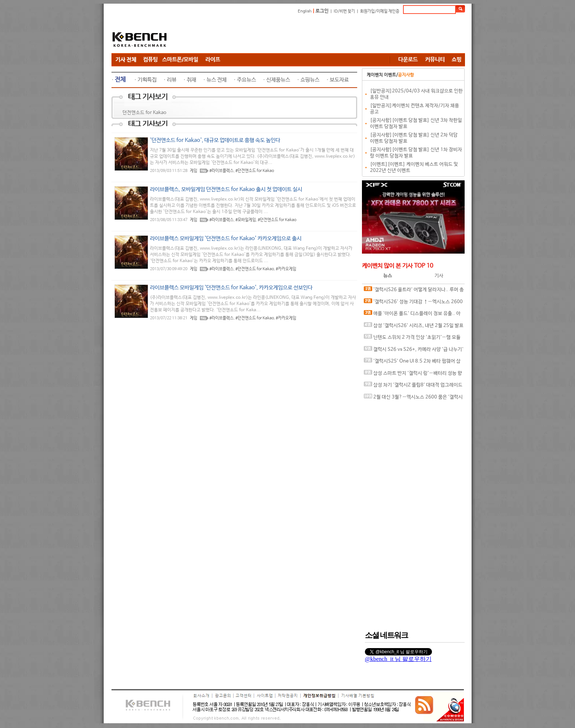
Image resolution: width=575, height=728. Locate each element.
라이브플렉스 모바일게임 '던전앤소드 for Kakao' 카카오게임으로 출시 (226, 238)
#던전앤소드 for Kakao (255, 171)
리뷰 (172, 80)
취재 (191, 80)
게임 (194, 171)
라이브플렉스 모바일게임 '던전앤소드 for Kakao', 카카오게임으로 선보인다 (231, 288)
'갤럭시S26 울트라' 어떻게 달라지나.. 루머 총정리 (414, 291)
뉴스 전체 (217, 80)
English (305, 11)
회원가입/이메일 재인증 (380, 11)
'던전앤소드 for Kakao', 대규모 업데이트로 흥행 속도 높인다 (215, 140)
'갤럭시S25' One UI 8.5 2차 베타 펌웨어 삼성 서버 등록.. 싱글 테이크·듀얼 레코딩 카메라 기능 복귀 (412, 363)
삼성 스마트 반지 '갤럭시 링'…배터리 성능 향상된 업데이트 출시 (413, 375)
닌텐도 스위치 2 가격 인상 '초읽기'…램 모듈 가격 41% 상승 (412, 339)
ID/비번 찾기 (344, 11)
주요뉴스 (246, 80)
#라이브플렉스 (221, 171)
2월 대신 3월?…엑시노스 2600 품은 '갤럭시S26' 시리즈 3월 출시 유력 (413, 399)
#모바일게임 (246, 220)
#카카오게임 (286, 269)
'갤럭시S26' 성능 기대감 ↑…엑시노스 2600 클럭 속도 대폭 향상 (413, 303)
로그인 (322, 11)
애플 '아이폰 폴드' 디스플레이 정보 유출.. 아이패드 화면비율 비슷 (412, 315)
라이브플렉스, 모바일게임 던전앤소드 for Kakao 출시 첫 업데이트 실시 (226, 189)
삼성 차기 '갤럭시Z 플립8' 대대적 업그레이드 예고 (413, 387)
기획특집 (147, 80)
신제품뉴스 (278, 80)
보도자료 (339, 80)
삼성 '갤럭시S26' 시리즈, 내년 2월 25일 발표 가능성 (414, 327)
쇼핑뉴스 (310, 80)
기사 (439, 276)
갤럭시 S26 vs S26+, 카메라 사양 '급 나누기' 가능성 (414, 351)
